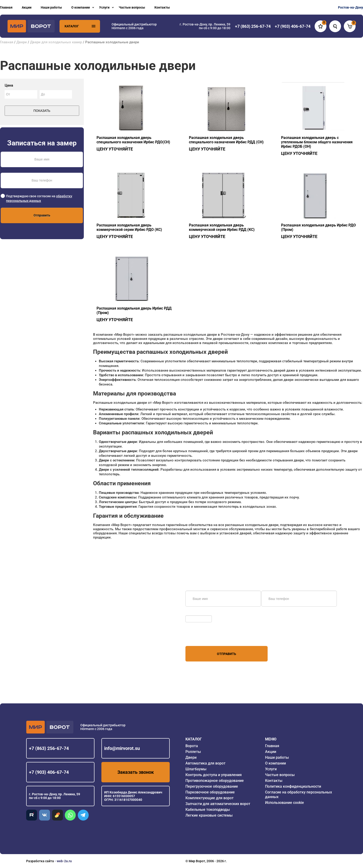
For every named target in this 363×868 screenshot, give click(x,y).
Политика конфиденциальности (293, 786)
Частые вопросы (132, 7)
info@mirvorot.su (122, 748)
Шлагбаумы (196, 769)
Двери (22, 42)
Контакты (162, 7)
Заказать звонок (136, 772)
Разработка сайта (40, 861)
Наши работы (51, 7)
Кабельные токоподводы (208, 810)
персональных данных (203, 637)
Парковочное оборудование (210, 792)
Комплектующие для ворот (210, 798)
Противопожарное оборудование (215, 781)
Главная (6, 7)
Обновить (194, 613)
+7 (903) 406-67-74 (49, 772)
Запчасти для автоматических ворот (218, 804)
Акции (27, 7)
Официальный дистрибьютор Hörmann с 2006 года (134, 26)
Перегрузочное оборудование (212, 786)
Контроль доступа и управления (214, 775)
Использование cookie (285, 803)
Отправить (42, 215)
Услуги (104, 7)
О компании (81, 7)
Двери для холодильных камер (56, 42)
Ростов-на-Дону (350, 7)
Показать (42, 111)
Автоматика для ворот (205, 763)
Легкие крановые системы (209, 815)
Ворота (192, 746)
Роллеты (193, 752)
